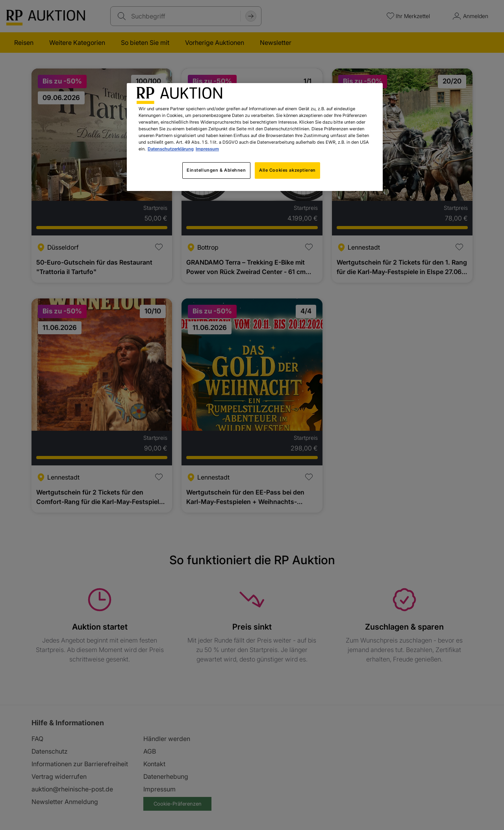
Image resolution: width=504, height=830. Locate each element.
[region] (255, 137)
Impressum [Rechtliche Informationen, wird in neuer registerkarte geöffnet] (207, 149)
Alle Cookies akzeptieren (287, 170)
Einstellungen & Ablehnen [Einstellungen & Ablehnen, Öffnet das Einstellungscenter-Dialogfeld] (216, 170)
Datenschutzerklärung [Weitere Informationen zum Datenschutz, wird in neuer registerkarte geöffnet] (171, 149)
